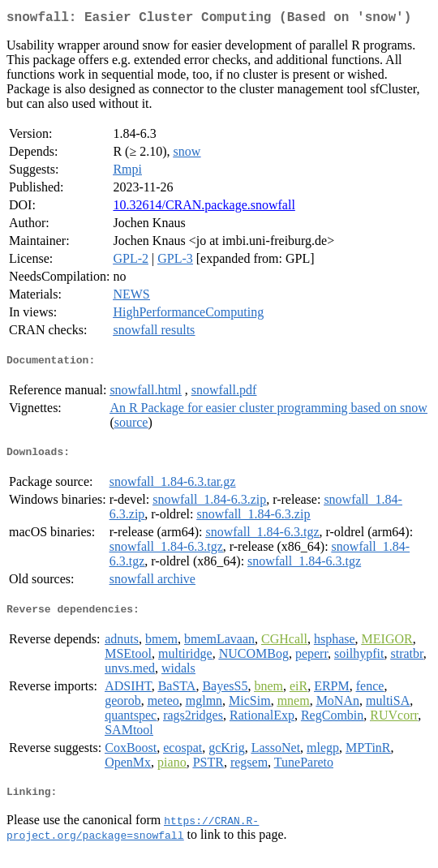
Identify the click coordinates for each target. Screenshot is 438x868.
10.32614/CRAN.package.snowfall (204, 208)
